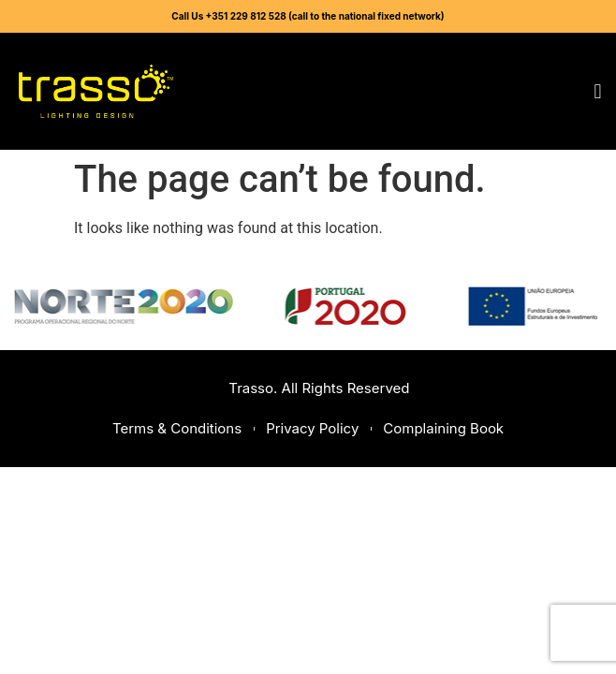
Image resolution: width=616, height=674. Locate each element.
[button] (598, 91)
